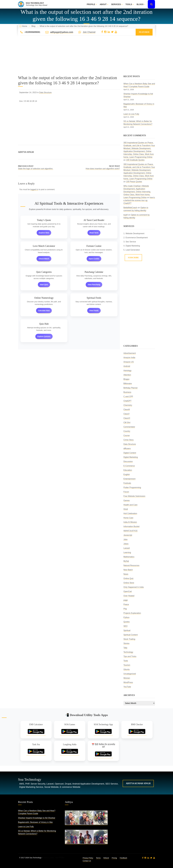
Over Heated (129, 596)
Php (125, 609)
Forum (126, 492)
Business (127, 392)
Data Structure (45, 92)
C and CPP (128, 397)
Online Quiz (129, 578)
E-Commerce (129, 466)
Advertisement (130, 353)
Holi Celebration (130, 513)
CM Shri (127, 423)
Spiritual (127, 630)
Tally (125, 648)
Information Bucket (131, 526)
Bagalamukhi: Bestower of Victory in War (35, 822)
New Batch (128, 570)
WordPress (128, 682)
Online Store (129, 583)
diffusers (127, 448)
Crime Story (129, 440)
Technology (128, 652)
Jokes (126, 544)
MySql (126, 561)
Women (127, 678)
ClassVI (127, 418)
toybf (126, 215)
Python (127, 617)
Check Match (44, 259)
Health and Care (131, 505)
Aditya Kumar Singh (138, 783)
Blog (33, 26)
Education (128, 470)
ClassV (127, 414)
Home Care (128, 518)
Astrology (128, 371)
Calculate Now (44, 311)
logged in (34, 189)
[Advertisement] (86, 58)
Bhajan (127, 379)
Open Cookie (94, 259)
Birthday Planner (131, 388)
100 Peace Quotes (134, 182)
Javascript (128, 535)
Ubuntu (127, 669)
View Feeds (94, 311)
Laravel (127, 548)
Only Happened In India (134, 587)
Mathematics (129, 557)
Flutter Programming (132, 487)
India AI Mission (130, 522)
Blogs (140, 4)
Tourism (127, 665)
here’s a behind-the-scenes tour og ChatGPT (139, 200)
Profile (91, 4)
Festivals (127, 483)
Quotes (127, 622)
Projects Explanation (132, 613)
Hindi (126, 509)
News (126, 574)
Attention (127, 375)
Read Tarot (94, 233)
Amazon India (129, 358)
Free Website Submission (134, 496)
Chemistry (128, 405)
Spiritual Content (131, 635)
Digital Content (130, 453)
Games (127, 500)
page (126, 600)
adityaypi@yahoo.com (62, 32)
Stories (127, 643)
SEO (126, 626)
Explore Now (44, 233)
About (103, 4)
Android (127, 366)
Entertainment (130, 479)
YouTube (127, 687)
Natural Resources (131, 565)
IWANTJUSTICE (131, 531)
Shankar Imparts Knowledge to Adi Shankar (37, 818)
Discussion (128, 461)
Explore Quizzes (44, 336)
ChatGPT (128, 401)
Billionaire (128, 384)
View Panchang (94, 285)
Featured (144, 32)
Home (25, 26)
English (127, 474)
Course (127, 436)
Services (116, 4)
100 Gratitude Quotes (135, 160)
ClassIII (127, 410)
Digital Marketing (131, 457)
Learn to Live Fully (131, 114)
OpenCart (128, 591)
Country (127, 431)
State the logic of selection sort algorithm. (36, 169)
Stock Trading (129, 639)
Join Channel (89, 32)
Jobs (126, 539)
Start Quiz (44, 285)
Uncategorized (130, 674)
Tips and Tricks (130, 656)
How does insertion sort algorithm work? (103, 169)
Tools (129, 4)
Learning (127, 552)
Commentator (129, 427)
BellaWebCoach (130, 208)
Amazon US (129, 362)
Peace (126, 604)
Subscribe (133, 258)
